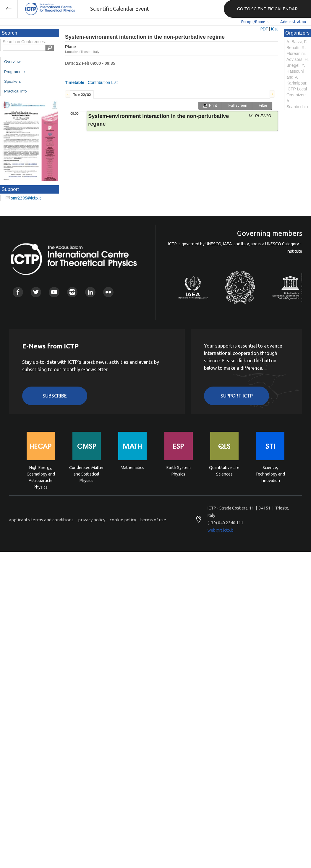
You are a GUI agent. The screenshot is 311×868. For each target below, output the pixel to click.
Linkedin (90, 292)
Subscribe (55, 396)
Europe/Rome (253, 22)
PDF (264, 29)
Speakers (12, 81)
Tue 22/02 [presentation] (82, 95)
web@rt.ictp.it (220, 530)
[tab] (82, 94)
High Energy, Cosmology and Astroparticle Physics (41, 474)
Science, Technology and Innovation (270, 474)
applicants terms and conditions (41, 520)
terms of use (153, 520)
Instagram (72, 292)
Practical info (15, 91)
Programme (14, 72)
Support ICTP (237, 396)
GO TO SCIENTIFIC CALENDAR (267, 9)
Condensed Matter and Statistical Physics (86, 474)
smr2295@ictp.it (26, 198)
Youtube (54, 292)
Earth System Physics (179, 471)
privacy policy (92, 520)
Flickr (108, 292)
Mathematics (132, 468)
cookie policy (123, 520)
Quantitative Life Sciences (224, 471)
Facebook (18, 292)
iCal (274, 29)
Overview (12, 62)
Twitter (36, 292)
